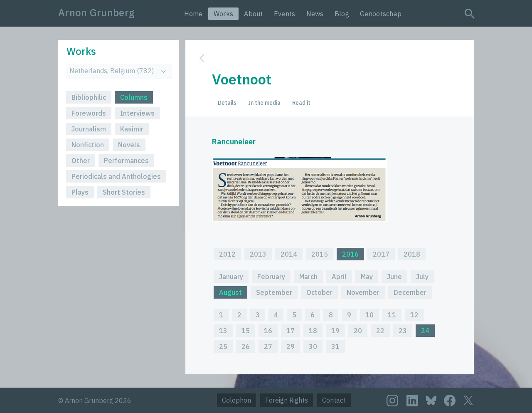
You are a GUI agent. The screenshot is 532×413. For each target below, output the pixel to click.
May (367, 277)
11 (392, 315)
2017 (381, 254)
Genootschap (381, 14)
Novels (129, 145)
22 (380, 331)
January (231, 277)
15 (246, 331)
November (363, 292)
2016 (350, 254)
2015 (320, 254)
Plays (80, 192)
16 (268, 331)
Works (224, 14)
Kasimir (132, 129)
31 (335, 346)
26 (246, 346)
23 (403, 331)
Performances (126, 161)
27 (268, 346)
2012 (227, 254)
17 (291, 331)
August (230, 292)
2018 (412, 254)
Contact (334, 400)
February (271, 277)
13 (223, 331)
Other (81, 161)
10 (369, 315)
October (319, 292)
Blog (342, 14)
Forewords (89, 113)
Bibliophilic (89, 97)
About (254, 14)
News (315, 14)
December (410, 292)
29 (291, 346)
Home (193, 14)
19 (335, 331)
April (339, 277)
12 (414, 315)
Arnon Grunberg (96, 12)
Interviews (137, 113)
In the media (264, 103)
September (274, 292)
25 (223, 346)
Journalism (89, 129)
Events (285, 14)
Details (227, 103)
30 (313, 346)
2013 (258, 254)
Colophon (236, 400)
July (422, 277)
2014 (289, 254)
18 (313, 331)
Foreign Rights (287, 400)
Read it (301, 103)
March (308, 277)
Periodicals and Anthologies (116, 176)
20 (358, 331)
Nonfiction (88, 145)
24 (425, 331)
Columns (134, 97)
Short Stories (124, 192)
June (394, 277)
